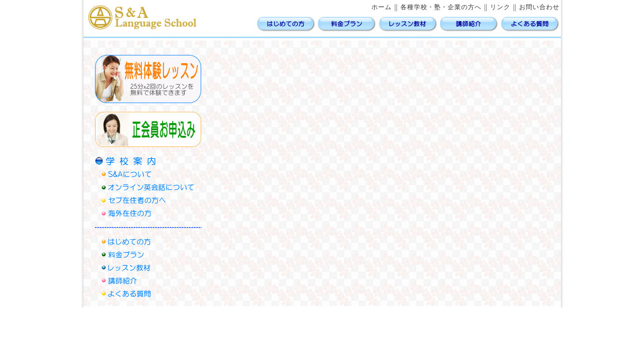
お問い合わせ (539, 7)
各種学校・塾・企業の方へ (441, 7)
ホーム (382, 7)
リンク (500, 7)
